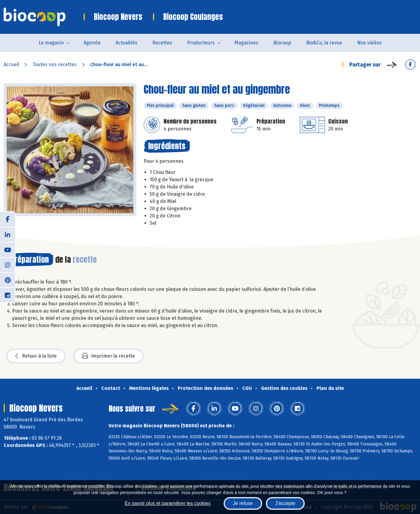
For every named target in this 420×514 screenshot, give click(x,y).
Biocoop (282, 43)
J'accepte (285, 503)
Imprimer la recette (108, 356)
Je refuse (243, 503)
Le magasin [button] (51, 43)
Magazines (246, 43)
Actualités (126, 43)
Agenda (92, 43)
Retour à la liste (36, 356)
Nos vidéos (369, 43)
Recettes (162, 43)
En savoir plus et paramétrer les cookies (168, 503)
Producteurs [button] (201, 43)
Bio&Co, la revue (324, 43)
